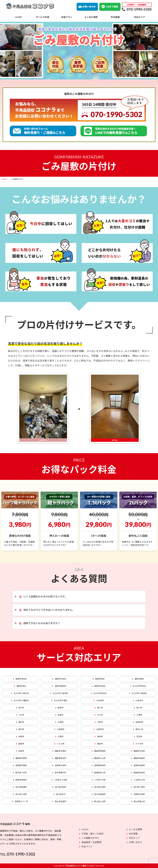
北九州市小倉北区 (20, 693)
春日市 (20, 729)
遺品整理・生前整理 (90, 842)
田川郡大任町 (20, 794)
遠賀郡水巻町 (59, 765)
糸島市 (20, 751)
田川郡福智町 (99, 794)
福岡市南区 (20, 686)
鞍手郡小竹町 (20, 773)
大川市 (99, 715)
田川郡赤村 (59, 794)
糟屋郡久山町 (99, 758)
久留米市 (138, 700)
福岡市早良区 (99, 686)
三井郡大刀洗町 (59, 780)
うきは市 (59, 744)
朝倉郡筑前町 (138, 773)
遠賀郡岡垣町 (99, 765)
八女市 (20, 715)
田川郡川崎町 (138, 787)
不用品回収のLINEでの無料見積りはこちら (114, 131)
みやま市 (138, 744)
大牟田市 (99, 700)
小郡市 (99, 722)
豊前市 (20, 722)
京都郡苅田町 (138, 794)
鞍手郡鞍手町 (59, 773)
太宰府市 (99, 729)
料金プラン (67, 17)
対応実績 (115, 17)
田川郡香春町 (20, 787)
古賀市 (59, 737)
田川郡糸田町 (99, 787)
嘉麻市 (20, 744)
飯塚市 (59, 708)
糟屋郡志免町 (138, 751)
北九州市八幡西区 (20, 700)
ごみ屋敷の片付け (89, 838)
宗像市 (20, 737)
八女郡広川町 (138, 780)
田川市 (99, 708)
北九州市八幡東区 (138, 693)
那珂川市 (138, 729)
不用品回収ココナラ (30, 6)
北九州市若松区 (99, 693)
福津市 (99, 737)
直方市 (20, 708)
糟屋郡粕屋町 (138, 758)
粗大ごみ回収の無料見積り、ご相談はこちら (43, 131)
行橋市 (138, 715)
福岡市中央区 (59, 679)
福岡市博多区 (20, 679)
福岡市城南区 (59, 686)
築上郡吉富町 (59, 801)
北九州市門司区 (138, 686)
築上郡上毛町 (99, 801)
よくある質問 (91, 17)
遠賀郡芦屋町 (20, 765)
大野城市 (59, 729)
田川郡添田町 (59, 787)
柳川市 (138, 708)
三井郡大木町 (99, 780)
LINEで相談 (110, 7)
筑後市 (59, 715)
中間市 (59, 722)
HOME (18, 17)
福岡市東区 (99, 679)
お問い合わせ (87, 7)
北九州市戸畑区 (59, 700)
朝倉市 (99, 744)
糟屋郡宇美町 (59, 751)
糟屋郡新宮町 (59, 758)
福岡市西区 (138, 679)
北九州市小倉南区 (59, 693)
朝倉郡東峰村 (20, 780)
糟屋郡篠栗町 (99, 751)
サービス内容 (43, 17)
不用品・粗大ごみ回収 (91, 834)
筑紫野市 (138, 722)
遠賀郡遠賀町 (138, 765)
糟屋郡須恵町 (20, 758)
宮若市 (138, 737)
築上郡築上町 (138, 801)
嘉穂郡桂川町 (99, 773)
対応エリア (140, 17)
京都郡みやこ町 (20, 801)
